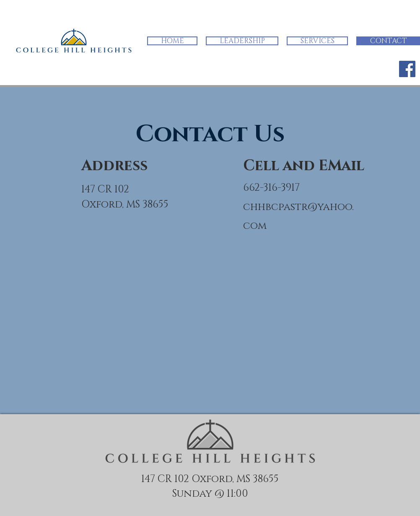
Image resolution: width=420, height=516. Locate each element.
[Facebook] (407, 69)
